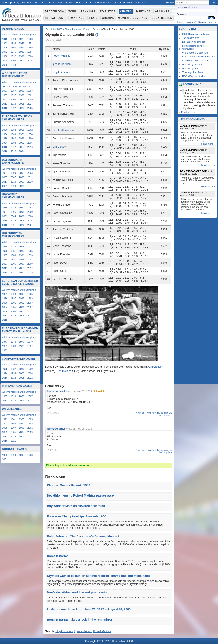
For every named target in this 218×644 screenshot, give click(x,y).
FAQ (17, 3)
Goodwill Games (14, 449)
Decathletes (162, 18)
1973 (13, 247)
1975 (22, 247)
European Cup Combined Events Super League (20, 282)
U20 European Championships (13, 235)
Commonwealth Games (19, 359)
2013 (13, 104)
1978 (5, 138)
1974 (30, 134)
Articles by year (190, 68)
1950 (5, 130)
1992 (13, 56)
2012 (22, 61)
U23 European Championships (13, 161)
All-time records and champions (19, 35)
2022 (13, 108)
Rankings (88, 11)
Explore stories (197, 76)
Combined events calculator (197, 61)
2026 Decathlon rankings (196, 34)
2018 (5, 151)
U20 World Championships (13, 196)
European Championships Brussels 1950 (77, 516)
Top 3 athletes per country (16, 86)
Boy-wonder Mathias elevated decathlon (76, 506)
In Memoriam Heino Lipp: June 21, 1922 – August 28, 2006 (89, 609)
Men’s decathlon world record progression (78, 592)
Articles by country (192, 64)
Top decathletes (191, 38)
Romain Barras (58, 556)
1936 (13, 43)
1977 (30, 247)
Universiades (12, 409)
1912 (5, 39)
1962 (30, 130)
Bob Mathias (64, 371)
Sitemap (7, 3)
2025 (30, 108)
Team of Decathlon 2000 (126, 3)
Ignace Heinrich (62, 64)
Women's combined (133, 18)
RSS (185, 76)
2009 (30, 100)
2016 (30, 61)
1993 (30, 91)
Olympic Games (92, 29)
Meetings (143, 11)
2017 (30, 104)
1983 (5, 91)
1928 (30, 39)
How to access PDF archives (93, 3)
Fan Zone (198, 72)
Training (186, 72)
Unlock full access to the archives (54, 3)
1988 (5, 56)
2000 (30, 56)
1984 (30, 52)
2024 (13, 65)
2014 (22, 147)
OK (214, 3)
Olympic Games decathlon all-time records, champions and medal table (99, 576)
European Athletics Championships (17, 118)
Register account (207, 22)
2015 (22, 104)
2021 (5, 186)
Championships (73, 29)
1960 (13, 47)
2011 (5, 104)
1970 (5, 247)
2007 (22, 100)
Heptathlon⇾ (55, 18)
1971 (22, 134)
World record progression (196, 53)
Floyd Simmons (62, 72)
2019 (5, 108)
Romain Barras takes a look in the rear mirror (80, 620)
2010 (5, 147)
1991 (22, 91)
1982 (13, 138)
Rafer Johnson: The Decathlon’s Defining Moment (83, 536)
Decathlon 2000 (54, 29)
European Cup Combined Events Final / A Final (20, 330)
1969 (13, 134)
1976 (13, 52)
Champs (126, 11)
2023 (22, 108)
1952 (30, 43)
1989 (13, 255)
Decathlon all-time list (194, 42)
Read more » (188, 112)
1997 (13, 95)
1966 (5, 134)
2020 (5, 65)
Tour (72, 11)
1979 (5, 251)
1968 (30, 47)
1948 (22, 43)
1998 (13, 143)
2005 (13, 100)
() (98, 35)
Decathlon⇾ (54, 11)
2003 (5, 100)
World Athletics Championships (14, 75)
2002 (22, 143)
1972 (5, 52)
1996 (22, 56)
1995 (5, 95)
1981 (13, 251)
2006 (30, 143)
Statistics (108, 11)
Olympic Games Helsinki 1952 (68, 485)
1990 (30, 138)
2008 (13, 61)
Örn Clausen (60, 147)
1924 (22, 39)
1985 (30, 251)
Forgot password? (187, 22)
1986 (22, 138)
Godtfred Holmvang (64, 130)
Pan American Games (17, 386)
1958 (22, 130)
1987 (13, 91)
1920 (13, 39)
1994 (5, 143)
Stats (93, 18)
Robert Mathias (61, 56)
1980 (22, 52)
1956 (5, 47)
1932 (5, 43)
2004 (5, 61)
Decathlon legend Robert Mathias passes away (81, 495)
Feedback (27, 3)
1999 (22, 95)
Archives (162, 11)
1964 (22, 47)
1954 (13, 130)
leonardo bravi (56, 392)
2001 (30, 95)
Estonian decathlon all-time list (198, 57)
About (145, 3)
